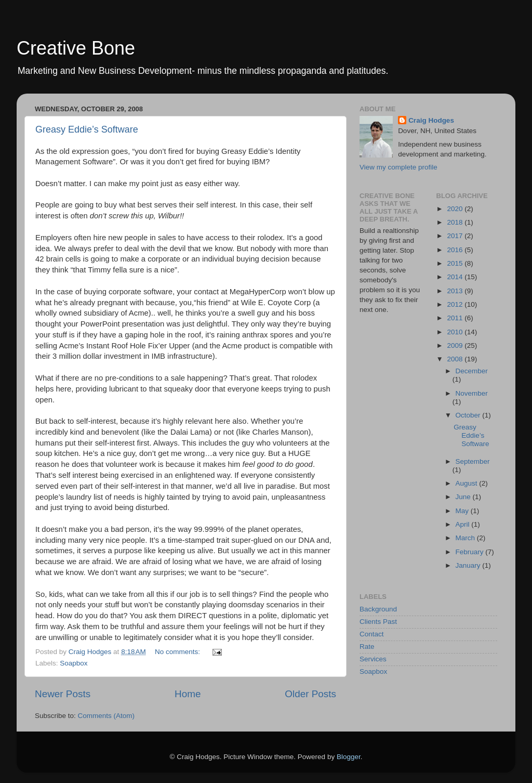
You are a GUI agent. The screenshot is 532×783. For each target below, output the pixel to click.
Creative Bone (76, 48)
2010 (456, 332)
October (469, 415)
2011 (456, 318)
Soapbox (74, 663)
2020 (456, 209)
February (471, 552)
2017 (456, 236)
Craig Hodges (431, 120)
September (473, 461)
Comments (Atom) (107, 716)
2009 (456, 345)
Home (188, 694)
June (464, 497)
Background (378, 609)
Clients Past (378, 622)
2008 (456, 359)
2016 (456, 250)
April (464, 524)
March (466, 538)
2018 (456, 222)
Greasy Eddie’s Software (87, 129)
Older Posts (310, 694)
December (472, 371)
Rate (367, 647)
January (469, 565)
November (472, 393)
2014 (456, 277)
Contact (372, 634)
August (468, 483)
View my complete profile (398, 167)
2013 (456, 291)
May (463, 511)
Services (373, 659)
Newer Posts (63, 694)
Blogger (349, 757)
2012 (456, 304)
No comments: (178, 652)
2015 (456, 263)
